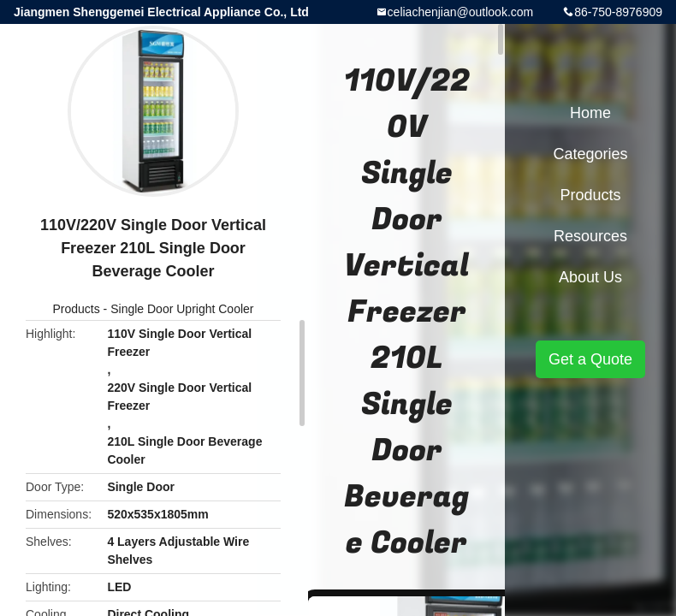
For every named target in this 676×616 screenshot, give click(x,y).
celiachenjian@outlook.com (461, 12)
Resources (590, 236)
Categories (590, 154)
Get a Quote (590, 359)
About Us (590, 277)
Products (76, 309)
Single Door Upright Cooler (182, 309)
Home (590, 113)
